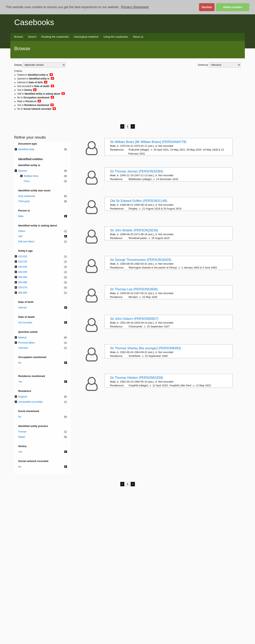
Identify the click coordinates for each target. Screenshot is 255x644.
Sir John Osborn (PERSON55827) (134, 319)
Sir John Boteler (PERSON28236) (134, 230)
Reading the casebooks (55, 37)
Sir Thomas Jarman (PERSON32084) (136, 171)
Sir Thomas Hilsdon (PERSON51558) (136, 378)
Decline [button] (207, 7)
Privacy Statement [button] (135, 7)
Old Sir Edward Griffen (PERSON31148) (139, 201)
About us (138, 37)
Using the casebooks (116, 37)
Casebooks (34, 22)
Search (32, 37)
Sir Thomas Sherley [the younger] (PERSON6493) (145, 348)
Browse (19, 37)
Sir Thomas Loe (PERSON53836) (134, 289)
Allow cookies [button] (233, 7)
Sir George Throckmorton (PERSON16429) (141, 260)
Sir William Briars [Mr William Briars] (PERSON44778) (148, 142)
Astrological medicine (86, 37)
